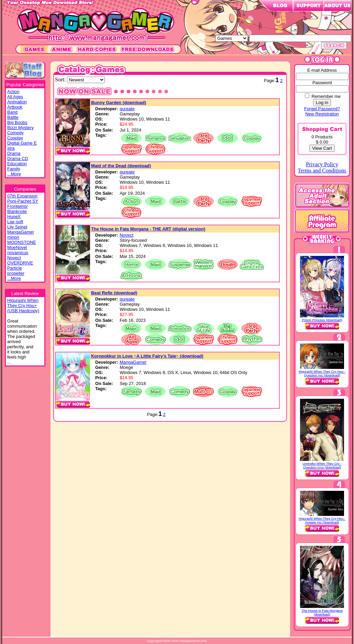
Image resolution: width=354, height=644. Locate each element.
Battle (13, 117)
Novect (14, 258)
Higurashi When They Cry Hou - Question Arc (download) (322, 373)
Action (13, 92)
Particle (15, 268)
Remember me (326, 96)
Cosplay (15, 138)
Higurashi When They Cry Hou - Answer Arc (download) (322, 520)
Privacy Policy (322, 164)
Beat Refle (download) (114, 293)
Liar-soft (15, 222)
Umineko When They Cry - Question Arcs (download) (322, 465)
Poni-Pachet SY (23, 201)
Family (14, 169)
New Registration (322, 114)
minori (13, 237)
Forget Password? (322, 109)
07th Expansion (22, 196)
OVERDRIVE (20, 263)
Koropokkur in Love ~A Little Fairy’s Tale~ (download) (147, 356)
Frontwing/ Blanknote (18, 209)
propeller (16, 273)
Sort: (61, 80)
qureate (127, 109)
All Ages (15, 97)
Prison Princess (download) (322, 320)
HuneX (14, 217)
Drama (14, 153)
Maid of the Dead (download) (121, 166)
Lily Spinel (17, 227)
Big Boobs (17, 122)
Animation (17, 102)
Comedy (15, 133)
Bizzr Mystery (20, 128)
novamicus (18, 253)
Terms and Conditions (322, 171)
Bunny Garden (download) (119, 103)
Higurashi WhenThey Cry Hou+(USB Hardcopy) (23, 306)
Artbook (15, 107)
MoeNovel (17, 247)
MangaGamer (21, 232)
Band (12, 112)
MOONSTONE (22, 242)
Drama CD (18, 159)
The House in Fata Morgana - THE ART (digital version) (148, 229)
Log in (322, 103)
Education (17, 164)
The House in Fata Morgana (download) (322, 612)
